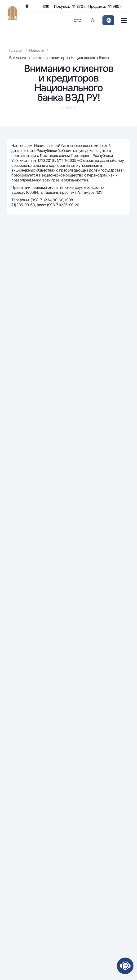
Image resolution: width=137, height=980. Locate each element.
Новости (37, 50)
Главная (16, 50)
